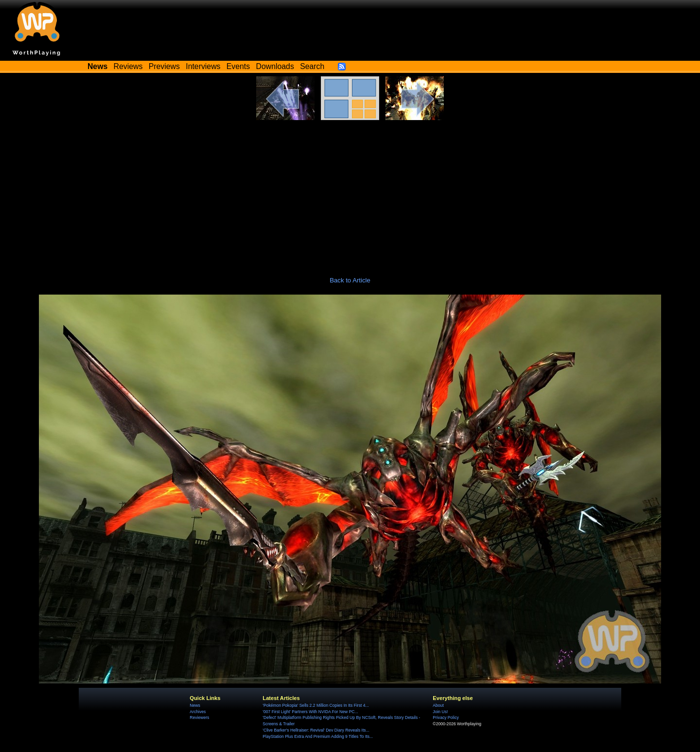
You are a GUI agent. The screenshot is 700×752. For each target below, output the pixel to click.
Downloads (275, 66)
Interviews (203, 66)
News (195, 705)
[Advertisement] (350, 193)
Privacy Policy (446, 717)
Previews (164, 66)
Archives (198, 712)
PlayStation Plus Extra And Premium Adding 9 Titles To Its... (318, 736)
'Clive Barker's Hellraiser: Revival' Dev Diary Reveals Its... (316, 730)
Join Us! (440, 712)
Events (238, 66)
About (438, 705)
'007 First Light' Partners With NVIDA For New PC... (310, 712)
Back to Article (350, 280)
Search (312, 66)
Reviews (128, 66)
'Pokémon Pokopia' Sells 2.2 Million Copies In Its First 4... (315, 705)
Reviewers (199, 717)
